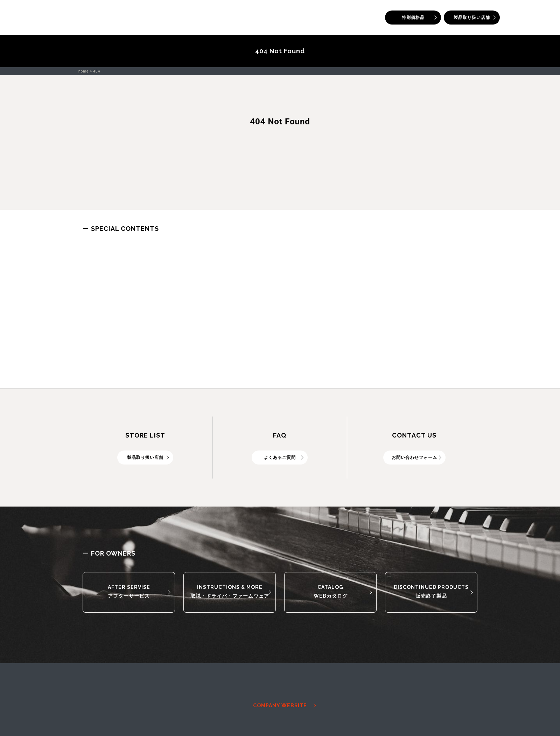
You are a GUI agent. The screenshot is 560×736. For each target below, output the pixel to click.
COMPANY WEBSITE (280, 706)
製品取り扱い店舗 (472, 18)
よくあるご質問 (280, 458)
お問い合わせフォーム (414, 458)
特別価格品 (413, 18)
